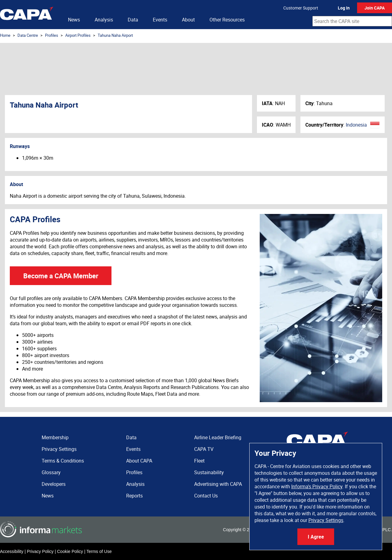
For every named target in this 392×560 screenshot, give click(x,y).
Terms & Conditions (63, 461)
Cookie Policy (70, 551)
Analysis (104, 20)
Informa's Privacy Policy (317, 486)
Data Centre (28, 35)
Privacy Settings (326, 520)
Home (5, 35)
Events (160, 20)
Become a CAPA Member (61, 276)
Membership (55, 437)
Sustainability (209, 472)
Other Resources (227, 20)
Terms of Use (99, 551)
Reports (134, 496)
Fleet (199, 461)
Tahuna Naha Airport (115, 35)
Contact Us (206, 496)
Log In (344, 8)
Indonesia (356, 125)
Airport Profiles (78, 35)
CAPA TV (204, 449)
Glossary (51, 472)
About (188, 20)
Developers (54, 484)
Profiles (52, 35)
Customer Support (301, 8)
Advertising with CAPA (218, 484)
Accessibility (12, 551)
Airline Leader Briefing (218, 437)
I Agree (316, 537)
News (74, 20)
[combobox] (352, 21)
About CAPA (139, 461)
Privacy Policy (40, 551)
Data (133, 20)
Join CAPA (375, 8)
